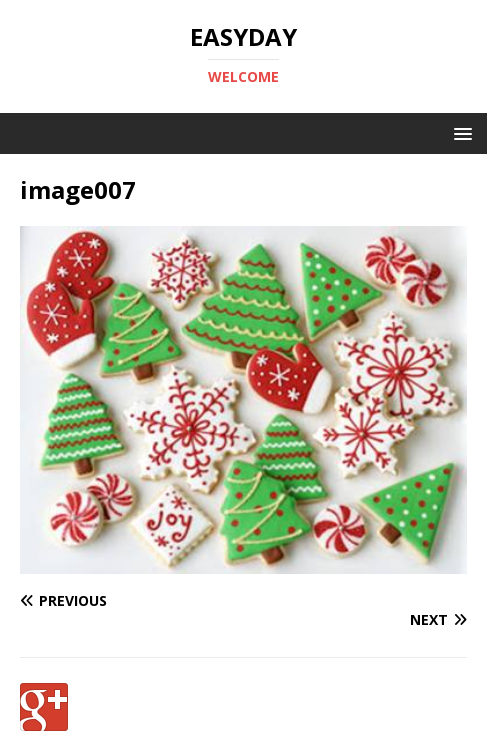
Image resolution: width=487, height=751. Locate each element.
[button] (459, 132)
